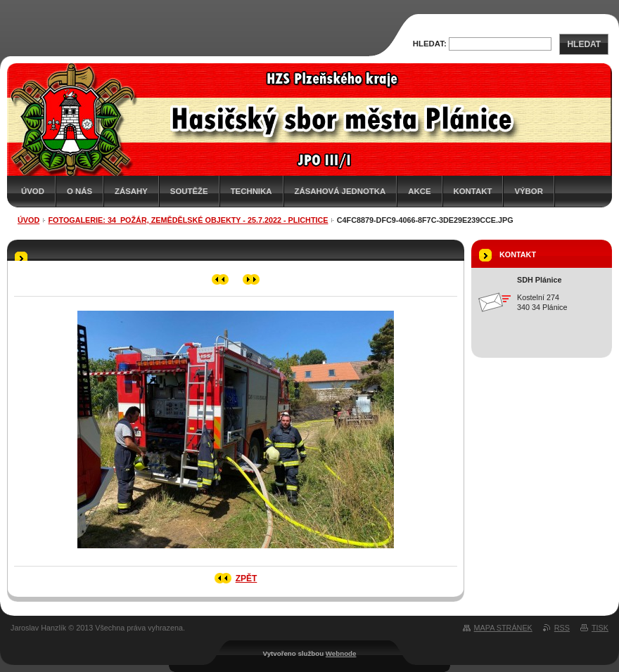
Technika (251, 191)
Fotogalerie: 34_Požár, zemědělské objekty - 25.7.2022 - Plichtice (189, 220)
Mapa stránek (503, 628)
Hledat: (430, 44)
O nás (79, 191)
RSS (562, 628)
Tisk (600, 628)
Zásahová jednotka (340, 191)
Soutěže (189, 191)
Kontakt (473, 191)
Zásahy (131, 191)
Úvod (33, 191)
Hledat (584, 44)
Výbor (529, 191)
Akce (419, 191)
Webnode (341, 653)
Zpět (247, 579)
